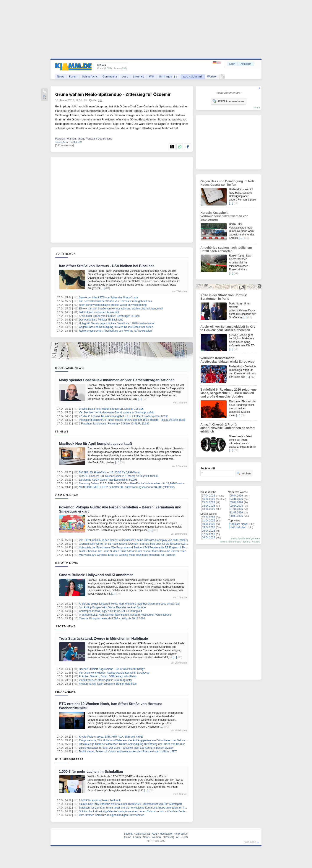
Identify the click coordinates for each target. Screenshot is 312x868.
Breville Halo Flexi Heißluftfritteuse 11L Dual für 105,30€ (111, 409)
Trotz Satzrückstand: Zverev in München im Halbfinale (103, 639)
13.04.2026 (208, 509)
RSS (185, 837)
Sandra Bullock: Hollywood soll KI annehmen (96, 575)
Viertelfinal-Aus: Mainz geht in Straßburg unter (106, 680)
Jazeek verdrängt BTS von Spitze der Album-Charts (109, 298)
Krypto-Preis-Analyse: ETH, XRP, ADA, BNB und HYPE (111, 737)
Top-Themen (65, 254)
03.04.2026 (236, 502)
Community (110, 76)
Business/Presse (69, 759)
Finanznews (66, 692)
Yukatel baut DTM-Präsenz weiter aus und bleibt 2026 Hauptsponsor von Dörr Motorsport (130, 804)
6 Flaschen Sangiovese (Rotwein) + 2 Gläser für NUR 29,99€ (114, 424)
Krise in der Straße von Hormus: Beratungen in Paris (109, 316)
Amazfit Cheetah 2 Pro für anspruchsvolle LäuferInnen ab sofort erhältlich (228, 428)
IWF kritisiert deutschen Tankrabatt (99, 312)
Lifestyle (139, 76)
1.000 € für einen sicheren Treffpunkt (100, 800)
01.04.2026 (236, 509)
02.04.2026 (236, 506)
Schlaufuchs (90, 76)
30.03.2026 (236, 516)
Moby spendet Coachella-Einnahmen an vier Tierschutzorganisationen (117, 380)
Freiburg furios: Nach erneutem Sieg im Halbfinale (108, 684)
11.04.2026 (208, 521)
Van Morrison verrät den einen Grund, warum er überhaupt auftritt (117, 413)
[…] (103, 288)
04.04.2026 (236, 499)
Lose (125, 76)
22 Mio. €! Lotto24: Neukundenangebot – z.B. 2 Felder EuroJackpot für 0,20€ (123, 416)
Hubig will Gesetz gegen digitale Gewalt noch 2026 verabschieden (117, 323)
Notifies (256, 542)
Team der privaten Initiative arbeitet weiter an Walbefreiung (113, 305)
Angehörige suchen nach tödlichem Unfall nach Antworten (226, 249)
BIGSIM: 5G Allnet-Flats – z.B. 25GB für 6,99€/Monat (110, 472)
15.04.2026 (208, 502)
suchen (244, 473)
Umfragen (168, 76)
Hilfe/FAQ (168, 837)
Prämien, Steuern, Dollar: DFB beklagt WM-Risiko (108, 676)
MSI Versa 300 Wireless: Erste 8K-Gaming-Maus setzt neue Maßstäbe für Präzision (127, 555)
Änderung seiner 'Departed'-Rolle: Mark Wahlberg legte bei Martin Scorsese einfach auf (129, 604)
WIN (152, 76)
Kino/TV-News (67, 563)
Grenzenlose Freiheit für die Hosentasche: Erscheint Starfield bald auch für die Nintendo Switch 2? (136, 544)
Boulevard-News (69, 368)
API (178, 837)
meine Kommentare (231, 542)
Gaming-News (67, 495)
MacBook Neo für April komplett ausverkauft (95, 444)
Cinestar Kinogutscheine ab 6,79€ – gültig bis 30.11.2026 (112, 618)
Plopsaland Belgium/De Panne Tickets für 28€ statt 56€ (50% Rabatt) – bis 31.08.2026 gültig (132, 420)
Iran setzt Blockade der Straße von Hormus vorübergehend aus (115, 301)
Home (128, 837)
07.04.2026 (208, 534)
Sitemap (128, 834)
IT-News (62, 431)
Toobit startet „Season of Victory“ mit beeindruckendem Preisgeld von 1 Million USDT (128, 751)
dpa (100, 100)
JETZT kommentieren (228, 101)
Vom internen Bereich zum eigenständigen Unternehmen (112, 815)
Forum (73, 76)
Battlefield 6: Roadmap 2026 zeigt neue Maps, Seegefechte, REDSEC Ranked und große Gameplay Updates (228, 393)
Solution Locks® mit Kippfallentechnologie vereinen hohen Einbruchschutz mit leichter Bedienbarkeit (137, 811)
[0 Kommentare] (64, 145)
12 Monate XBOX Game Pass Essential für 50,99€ (108, 480)
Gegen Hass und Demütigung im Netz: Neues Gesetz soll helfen (116, 327)
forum (257, 107)
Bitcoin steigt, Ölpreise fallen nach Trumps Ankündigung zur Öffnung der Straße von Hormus (132, 744)
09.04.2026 (208, 527)
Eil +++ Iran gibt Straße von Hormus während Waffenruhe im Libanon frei (121, 309)
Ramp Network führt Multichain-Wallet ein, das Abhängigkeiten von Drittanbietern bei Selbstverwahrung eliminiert (144, 740)
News (61, 76)
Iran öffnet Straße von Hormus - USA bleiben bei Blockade (107, 266)
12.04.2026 (208, 517)
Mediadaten (167, 834)
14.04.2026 (208, 506)
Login (232, 64)
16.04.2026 (208, 499)
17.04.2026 (208, 496)
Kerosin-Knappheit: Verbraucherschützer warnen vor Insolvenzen (224, 216)
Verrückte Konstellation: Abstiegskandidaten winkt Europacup (114, 673)
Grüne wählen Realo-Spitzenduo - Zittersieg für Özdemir (113, 94)
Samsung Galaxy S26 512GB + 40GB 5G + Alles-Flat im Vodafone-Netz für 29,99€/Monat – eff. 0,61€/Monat (141, 483)
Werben (212, 76)
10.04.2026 (208, 524)
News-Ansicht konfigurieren (245, 538)
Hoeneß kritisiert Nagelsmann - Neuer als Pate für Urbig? (112, 669)
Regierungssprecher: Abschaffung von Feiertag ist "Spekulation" (116, 331)
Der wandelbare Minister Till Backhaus (101, 320)
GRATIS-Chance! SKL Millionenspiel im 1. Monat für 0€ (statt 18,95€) (119, 476)
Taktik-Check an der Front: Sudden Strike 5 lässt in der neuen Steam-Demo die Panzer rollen (132, 551)
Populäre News (239, 524)
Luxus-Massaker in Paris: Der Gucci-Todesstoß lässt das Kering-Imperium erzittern (127, 748)
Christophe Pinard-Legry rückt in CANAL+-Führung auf (110, 611)
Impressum (182, 834)
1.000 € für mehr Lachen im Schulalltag (91, 772)
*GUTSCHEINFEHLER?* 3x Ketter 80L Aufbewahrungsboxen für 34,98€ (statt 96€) (127, 487)
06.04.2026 (208, 538)
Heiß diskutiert (238, 527)
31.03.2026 (236, 513)
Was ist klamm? (193, 76)
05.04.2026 (236, 496)
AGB (155, 834)
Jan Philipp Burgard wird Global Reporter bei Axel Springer (113, 607)
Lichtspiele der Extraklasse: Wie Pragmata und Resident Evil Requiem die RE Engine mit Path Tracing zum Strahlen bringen (150, 547)
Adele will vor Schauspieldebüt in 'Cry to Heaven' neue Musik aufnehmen (228, 328)
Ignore (246, 542)
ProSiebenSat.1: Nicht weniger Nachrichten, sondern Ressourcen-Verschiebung (125, 615)
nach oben (250, 842)
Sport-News (65, 626)
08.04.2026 (208, 531)
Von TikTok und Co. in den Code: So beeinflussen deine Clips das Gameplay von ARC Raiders (133, 540)
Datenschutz (143, 834)
